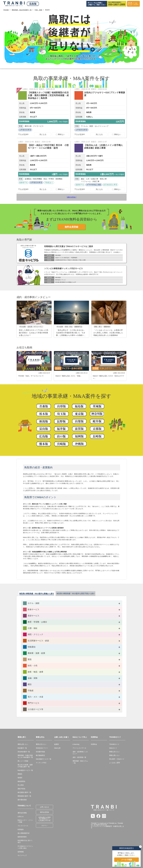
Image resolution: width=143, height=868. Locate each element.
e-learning (76, 744)
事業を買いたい (23, 744)
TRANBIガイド (114, 744)
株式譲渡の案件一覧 (24, 792)
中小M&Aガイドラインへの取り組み (25, 847)
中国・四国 (38, 10)
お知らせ (21, 816)
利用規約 (21, 829)
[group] (34, 319)
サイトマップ (22, 855)
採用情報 (21, 852)
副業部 (57, 744)
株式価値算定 (40, 755)
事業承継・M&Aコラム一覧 (80, 762)
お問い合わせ (44, 807)
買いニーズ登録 (23, 761)
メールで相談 (127, 860)
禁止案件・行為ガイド (117, 759)
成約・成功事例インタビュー (80, 753)
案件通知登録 (22, 800)
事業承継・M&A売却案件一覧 (22, 10)
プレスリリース (23, 826)
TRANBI (6, 10)
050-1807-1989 (117, 5)
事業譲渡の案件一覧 (24, 796)
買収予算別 (21, 789)
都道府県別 (21, 781)
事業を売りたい (41, 744)
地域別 (20, 778)
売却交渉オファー (42, 748)
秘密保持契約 (22, 837)
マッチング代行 (41, 763)
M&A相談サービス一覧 (25, 770)
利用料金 (94, 744)
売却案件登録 (40, 752)
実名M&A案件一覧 (24, 752)
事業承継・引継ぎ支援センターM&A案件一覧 (25, 756)
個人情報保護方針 (24, 833)
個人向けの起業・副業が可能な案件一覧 (25, 766)
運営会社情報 (22, 813)
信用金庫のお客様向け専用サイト (44, 819)
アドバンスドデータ (79, 748)
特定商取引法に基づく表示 (25, 841)
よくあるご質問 (115, 763)
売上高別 (21, 785)
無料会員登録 (71, 227)
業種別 (20, 774)
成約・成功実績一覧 (79, 757)
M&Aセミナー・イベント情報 (25, 821)
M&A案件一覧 (22, 748)
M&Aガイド (113, 748)
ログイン (44, 826)
